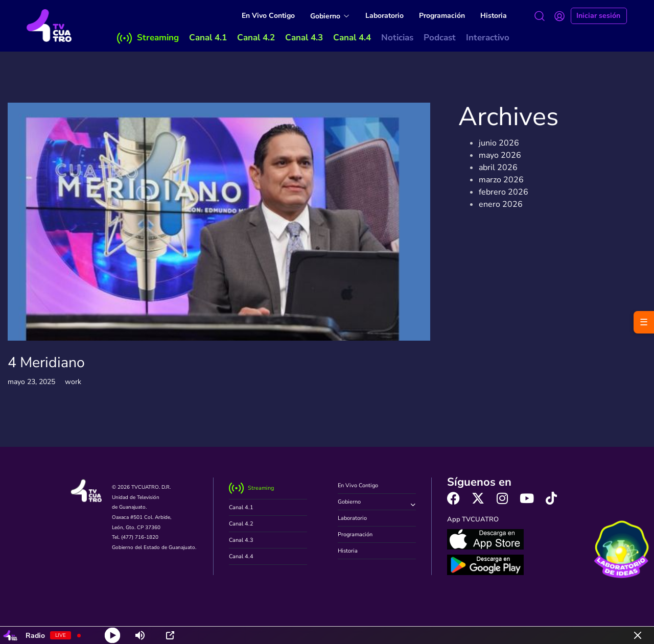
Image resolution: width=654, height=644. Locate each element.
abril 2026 (498, 168)
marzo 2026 (501, 180)
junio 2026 (499, 143)
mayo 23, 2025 (31, 382)
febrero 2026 (504, 192)
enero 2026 (501, 204)
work (73, 382)
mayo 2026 (500, 155)
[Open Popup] (170, 635)
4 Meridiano (46, 362)
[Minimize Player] (638, 635)
